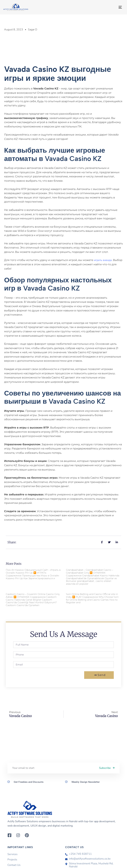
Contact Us (14, 865)
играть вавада (103, 260)
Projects (12, 860)
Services (12, 854)
